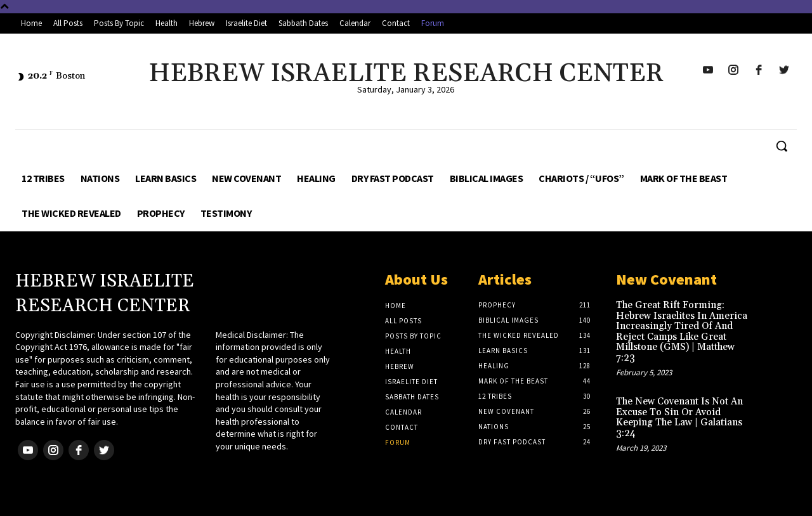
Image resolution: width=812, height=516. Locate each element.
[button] (782, 146)
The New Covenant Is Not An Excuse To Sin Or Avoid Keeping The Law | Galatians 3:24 (679, 417)
